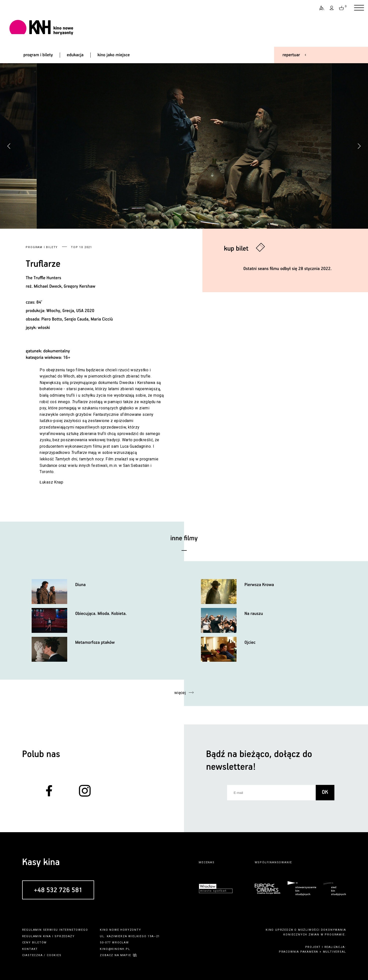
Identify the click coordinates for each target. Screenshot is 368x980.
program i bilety (38, 55)
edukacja (75, 55)
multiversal (335, 952)
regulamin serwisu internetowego (55, 930)
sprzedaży (64, 936)
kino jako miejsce (114, 55)
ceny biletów (35, 943)
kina (47, 936)
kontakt (30, 949)
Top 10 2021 (82, 247)
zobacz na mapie (115, 955)
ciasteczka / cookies (42, 955)
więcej (180, 693)
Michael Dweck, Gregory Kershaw (65, 286)
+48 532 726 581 (58, 890)
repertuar (291, 55)
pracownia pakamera (299, 952)
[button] (359, 146)
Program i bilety (42, 247)
